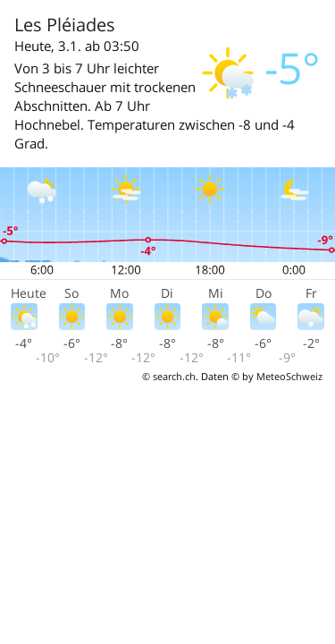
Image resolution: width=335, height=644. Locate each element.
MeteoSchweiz (289, 376)
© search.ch (169, 376)
